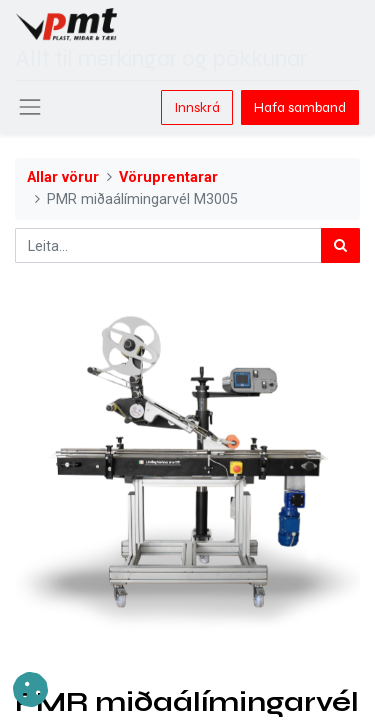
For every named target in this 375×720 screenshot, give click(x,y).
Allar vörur (63, 177)
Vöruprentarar (168, 177)
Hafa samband (300, 107)
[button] (30, 689)
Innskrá (197, 107)
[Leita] (340, 245)
